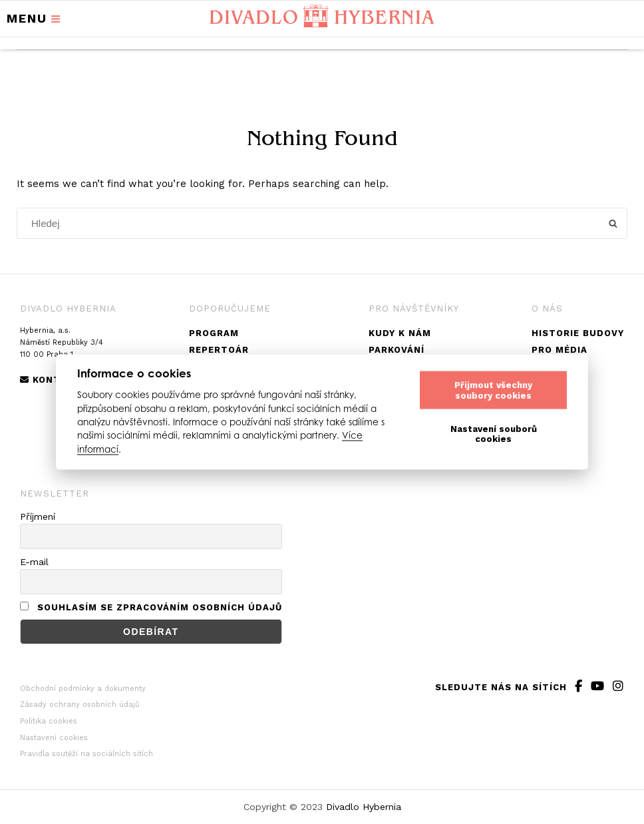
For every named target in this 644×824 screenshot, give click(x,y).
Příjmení (38, 516)
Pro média (560, 350)
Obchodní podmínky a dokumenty (83, 689)
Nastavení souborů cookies (494, 434)
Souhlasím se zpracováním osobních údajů (160, 607)
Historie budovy (578, 333)
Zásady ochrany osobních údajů (80, 705)
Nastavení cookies (54, 738)
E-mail (34, 562)
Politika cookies (49, 721)
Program (214, 333)
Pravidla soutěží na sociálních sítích (86, 754)
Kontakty (53, 380)
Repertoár (219, 350)
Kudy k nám (400, 333)
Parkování (397, 350)
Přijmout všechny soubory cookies (493, 390)
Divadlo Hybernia (364, 807)
